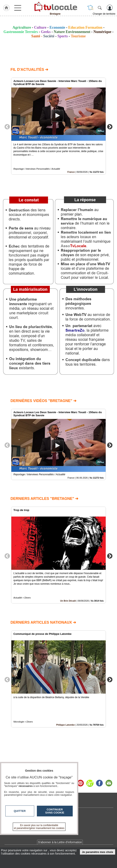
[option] (58, 126)
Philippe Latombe (66, 725)
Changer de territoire (104, 14)
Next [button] (110, 127)
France (71, 172)
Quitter (20, 811)
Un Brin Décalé (68, 601)
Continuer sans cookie (55, 811)
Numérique (102, 32)
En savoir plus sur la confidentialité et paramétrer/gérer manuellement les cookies (39, 827)
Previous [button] (7, 127)
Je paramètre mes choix (98, 852)
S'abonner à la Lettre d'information (60, 842)
